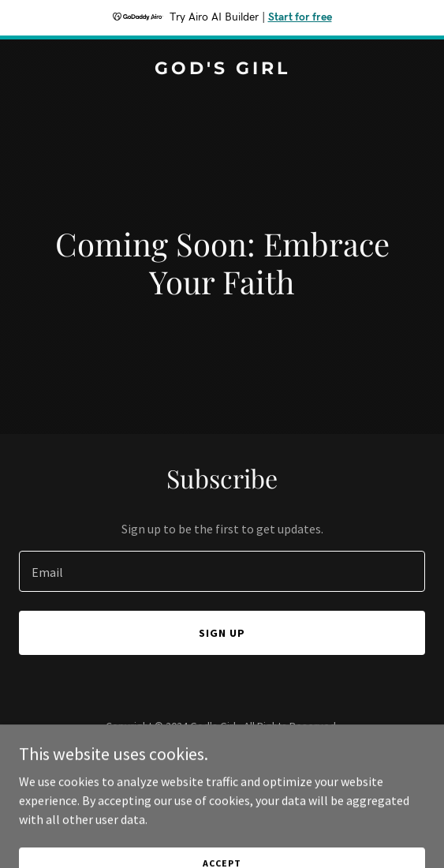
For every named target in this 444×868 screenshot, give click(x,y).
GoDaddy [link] (252, 761)
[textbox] (222, 571)
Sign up (222, 633)
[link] (222, 69)
